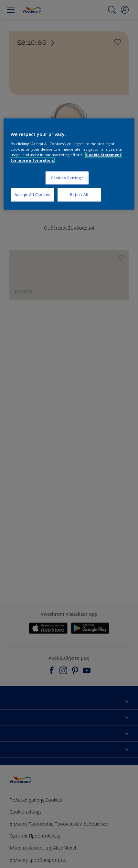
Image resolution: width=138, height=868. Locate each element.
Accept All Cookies (32, 194)
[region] (69, 164)
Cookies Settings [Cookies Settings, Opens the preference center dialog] (67, 178)
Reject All (79, 194)
